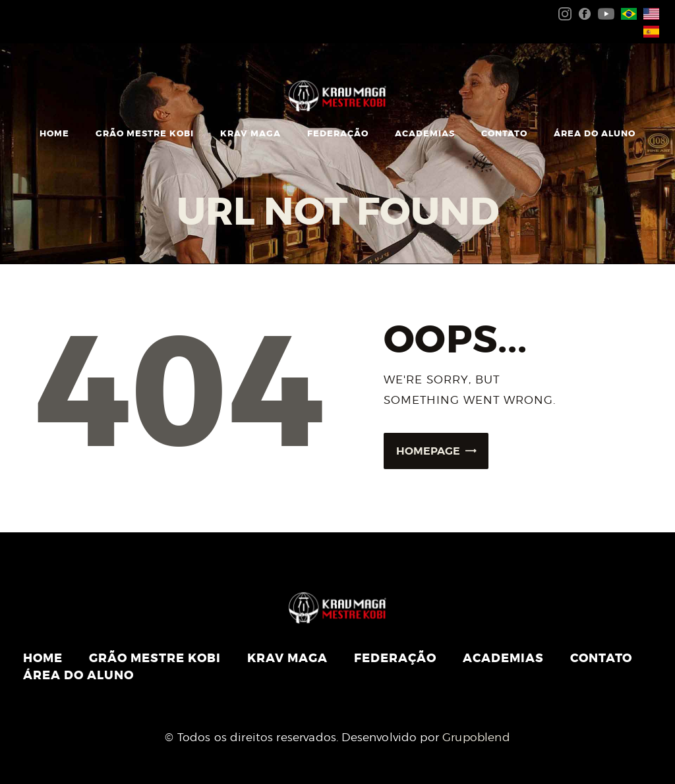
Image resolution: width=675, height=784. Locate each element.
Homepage (428, 451)
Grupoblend (476, 737)
